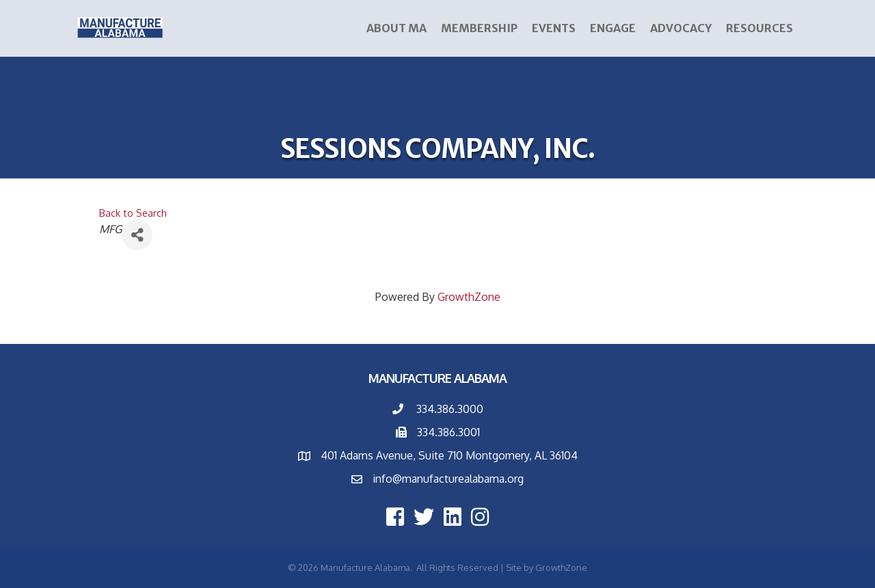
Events (554, 28)
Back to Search (133, 213)
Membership (479, 28)
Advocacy (681, 28)
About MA (396, 28)
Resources (759, 28)
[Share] (137, 235)
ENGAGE (613, 28)
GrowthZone (469, 297)
